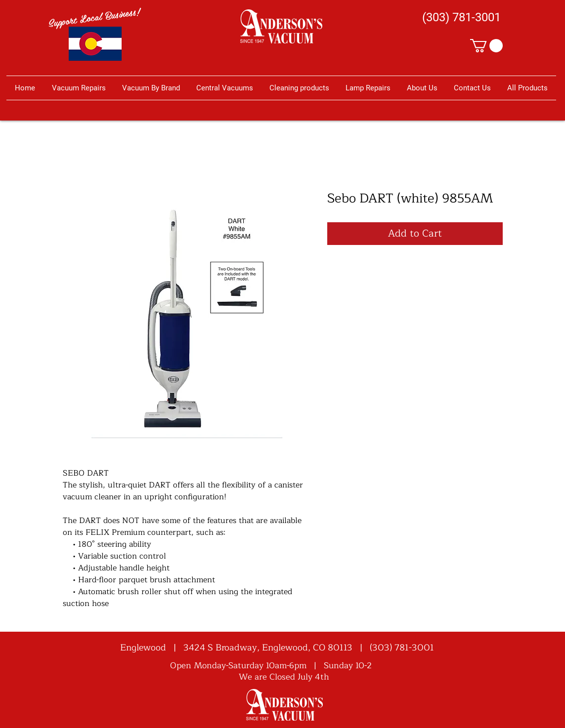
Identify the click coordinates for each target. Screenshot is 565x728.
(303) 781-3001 (402, 647)
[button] (486, 46)
